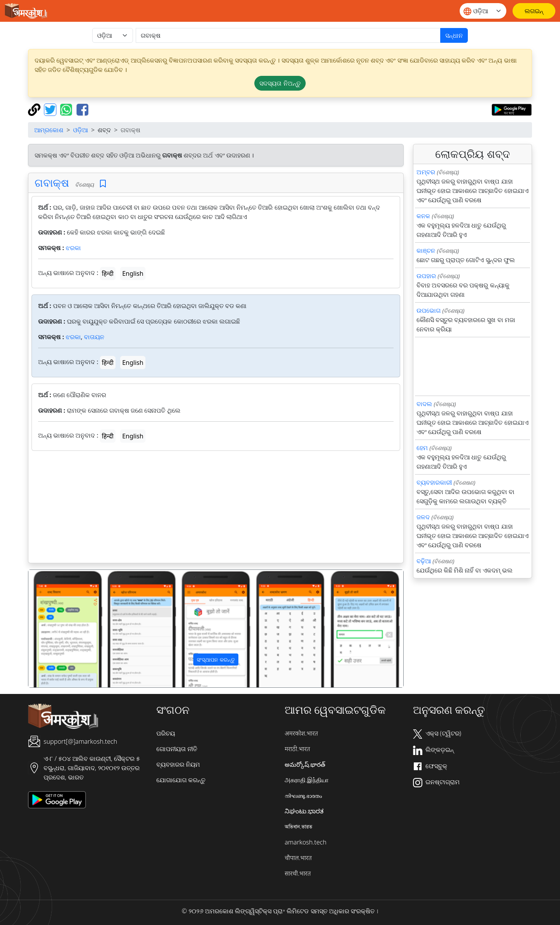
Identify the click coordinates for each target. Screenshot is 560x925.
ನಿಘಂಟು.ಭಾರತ (304, 811)
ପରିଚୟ (166, 733)
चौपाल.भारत (298, 858)
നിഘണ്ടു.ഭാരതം (303, 795)
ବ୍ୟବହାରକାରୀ (434, 482)
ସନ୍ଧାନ (454, 35)
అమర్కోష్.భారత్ (305, 764)
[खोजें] (288, 35)
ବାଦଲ (424, 404)
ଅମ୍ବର (426, 172)
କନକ (423, 216)
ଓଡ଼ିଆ (80, 130)
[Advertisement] (216, 508)
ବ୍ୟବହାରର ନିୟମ (178, 764)
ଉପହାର (426, 276)
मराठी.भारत (297, 749)
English (133, 273)
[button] (57, 629)
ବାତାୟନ (94, 337)
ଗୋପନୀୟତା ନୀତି (177, 749)
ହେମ (422, 448)
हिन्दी (108, 273)
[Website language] (483, 11)
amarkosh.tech (305, 842)
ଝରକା (73, 248)
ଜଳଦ (423, 517)
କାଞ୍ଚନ (426, 251)
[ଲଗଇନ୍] (534, 11)
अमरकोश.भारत (301, 733)
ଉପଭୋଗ (429, 310)
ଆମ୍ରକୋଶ (49, 130)
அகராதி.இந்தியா (307, 780)
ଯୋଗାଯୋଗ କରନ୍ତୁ (181, 780)
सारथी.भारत (298, 873)
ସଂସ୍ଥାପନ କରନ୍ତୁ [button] (216, 660)
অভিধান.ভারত (298, 827)
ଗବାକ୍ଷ (52, 182)
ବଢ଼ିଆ (424, 561)
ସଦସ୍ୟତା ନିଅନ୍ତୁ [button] (280, 83)
